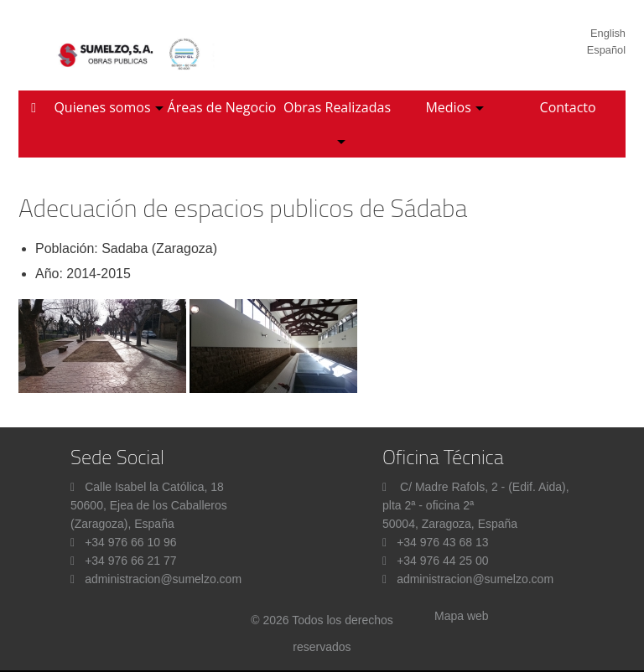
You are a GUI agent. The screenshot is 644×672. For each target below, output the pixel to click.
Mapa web (462, 616)
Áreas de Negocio (222, 107)
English (608, 33)
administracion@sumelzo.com (163, 579)
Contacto (568, 107)
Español (606, 50)
